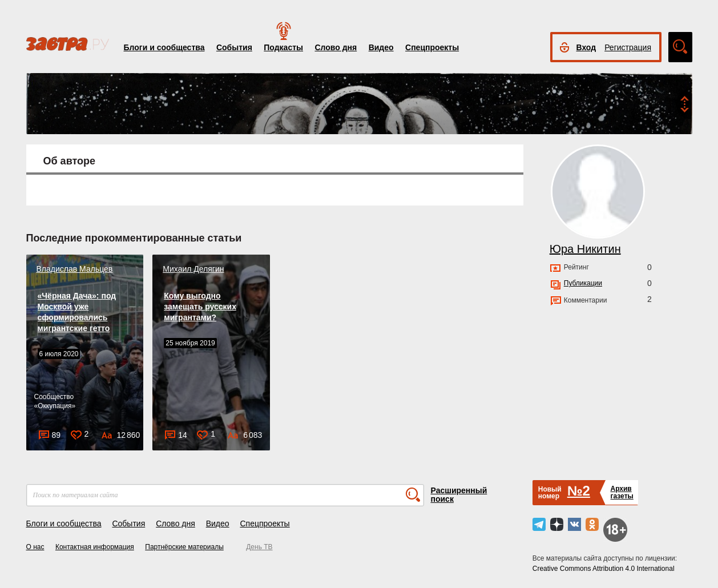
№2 (579, 491)
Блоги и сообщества (164, 47)
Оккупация (55, 406)
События (234, 47)
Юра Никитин (585, 249)
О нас (35, 547)
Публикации (583, 283)
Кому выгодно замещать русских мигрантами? (200, 307)
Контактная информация (95, 547)
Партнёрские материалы (184, 547)
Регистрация (628, 47)
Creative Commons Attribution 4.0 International (604, 569)
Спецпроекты (432, 47)
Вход (586, 47)
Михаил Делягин (193, 269)
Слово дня (336, 47)
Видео (381, 47)
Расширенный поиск (459, 495)
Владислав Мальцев (75, 269)
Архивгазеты (622, 492)
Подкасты (283, 47)
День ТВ (259, 547)
